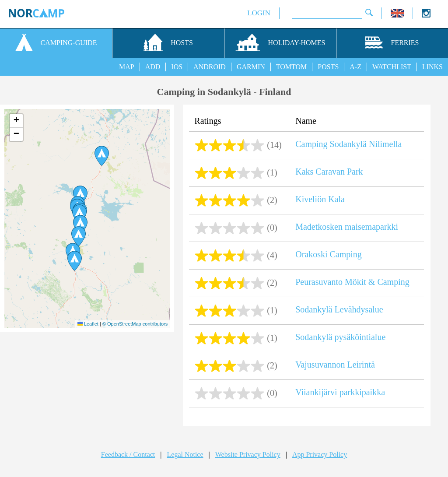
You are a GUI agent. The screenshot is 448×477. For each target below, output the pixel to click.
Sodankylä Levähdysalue (339, 309)
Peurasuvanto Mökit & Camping (352, 282)
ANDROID (210, 67)
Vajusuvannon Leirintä (335, 365)
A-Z (355, 67)
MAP (127, 67)
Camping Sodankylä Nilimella (348, 144)
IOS (177, 67)
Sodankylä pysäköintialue (340, 337)
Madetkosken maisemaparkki (347, 227)
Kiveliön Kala (320, 199)
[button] (102, 156)
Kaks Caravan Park (329, 172)
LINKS (432, 67)
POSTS (328, 67)
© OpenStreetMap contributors (135, 324)
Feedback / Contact (128, 454)
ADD (153, 67)
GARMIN (251, 67)
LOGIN (259, 13)
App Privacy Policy (320, 454)
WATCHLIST (392, 67)
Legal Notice (185, 454)
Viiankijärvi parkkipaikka (340, 392)
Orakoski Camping (329, 254)
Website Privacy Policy (248, 454)
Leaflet (88, 324)
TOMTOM (292, 67)
